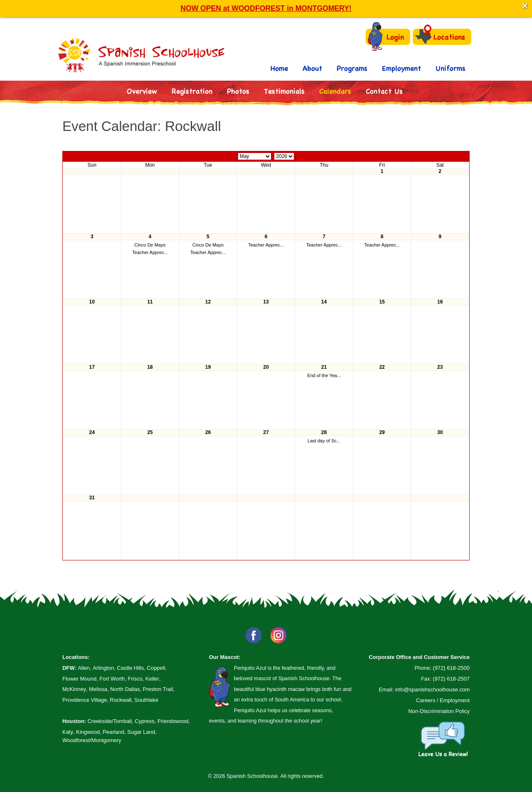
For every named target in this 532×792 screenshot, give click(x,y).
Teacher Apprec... (150, 252)
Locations (440, 36)
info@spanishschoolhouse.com (432, 690)
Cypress (145, 721)
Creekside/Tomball (110, 721)
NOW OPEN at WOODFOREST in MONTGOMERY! (266, 8)
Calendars (335, 91)
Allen (84, 668)
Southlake (146, 700)
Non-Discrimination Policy (439, 711)
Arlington (103, 668)
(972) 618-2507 (451, 679)
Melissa (98, 689)
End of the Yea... (324, 375)
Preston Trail (158, 689)
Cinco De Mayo (150, 245)
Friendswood (173, 721)
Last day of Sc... (324, 441)
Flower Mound (79, 679)
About (312, 68)
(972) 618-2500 (451, 668)
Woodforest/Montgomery (92, 740)
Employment (401, 68)
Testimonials (284, 91)
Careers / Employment (443, 700)
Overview (142, 91)
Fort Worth (112, 679)
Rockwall (121, 700)
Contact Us (384, 91)
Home (279, 68)
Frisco (135, 679)
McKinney (74, 689)
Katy (68, 732)
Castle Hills (130, 668)
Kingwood (88, 732)
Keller (152, 679)
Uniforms (451, 68)
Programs (352, 68)
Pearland (113, 732)
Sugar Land (141, 732)
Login (386, 37)
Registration (192, 91)
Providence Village (85, 700)
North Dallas (125, 689)
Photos (238, 91)
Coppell (156, 668)
